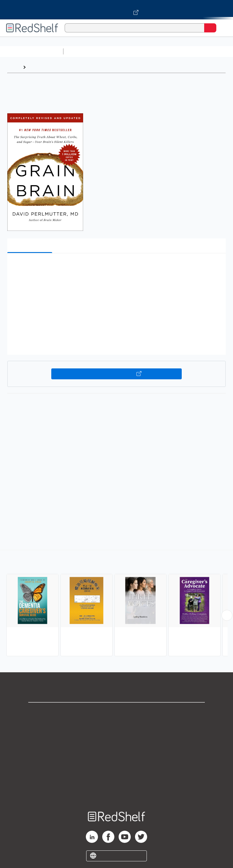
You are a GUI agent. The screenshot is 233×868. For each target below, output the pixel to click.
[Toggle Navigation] (222, 28)
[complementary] (116, 604)
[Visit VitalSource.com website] (116, 10)
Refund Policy (116, 765)
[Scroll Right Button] (227, 615)
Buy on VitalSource (117, 374)
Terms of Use (117, 752)
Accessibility (116, 779)
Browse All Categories (32, 51)
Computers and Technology (173, 51)
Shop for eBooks (116, 712)
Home (14, 67)
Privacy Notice (117, 739)
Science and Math (119, 51)
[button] (116, 267)
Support (116, 725)
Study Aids (82, 51)
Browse (37, 67)
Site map (116, 792)
